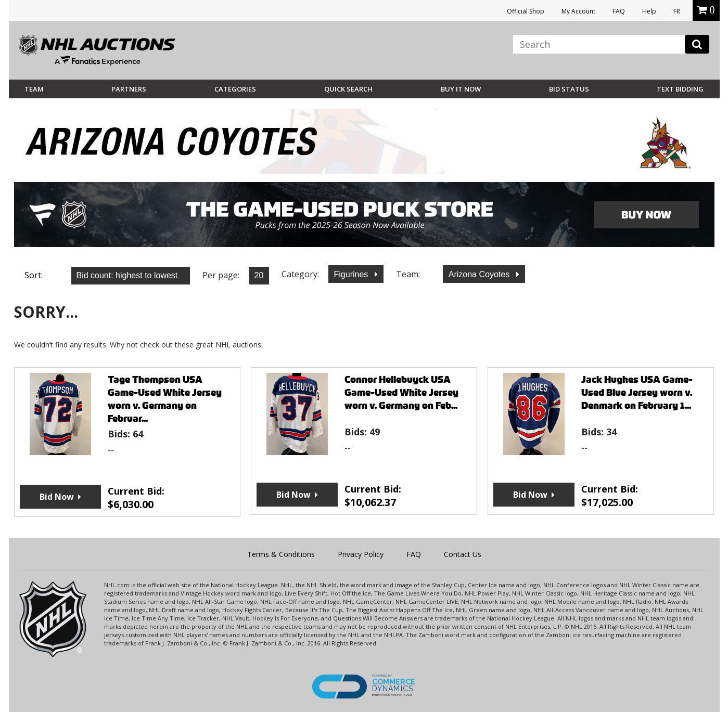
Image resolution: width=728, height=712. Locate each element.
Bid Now (57, 497)
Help (649, 11)
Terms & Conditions (281, 554)
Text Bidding (680, 89)
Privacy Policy (361, 554)
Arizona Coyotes (480, 274)
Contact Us (463, 554)
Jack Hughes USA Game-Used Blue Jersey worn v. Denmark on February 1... (637, 392)
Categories (235, 89)
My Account (578, 11)
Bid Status (569, 89)
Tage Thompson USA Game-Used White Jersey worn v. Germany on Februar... (165, 399)
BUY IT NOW (461, 89)
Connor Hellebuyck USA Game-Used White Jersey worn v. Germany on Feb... (401, 392)
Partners (129, 89)
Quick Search (348, 89)
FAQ (619, 11)
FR (677, 11)
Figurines (352, 274)
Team (34, 89)
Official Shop (526, 11)
